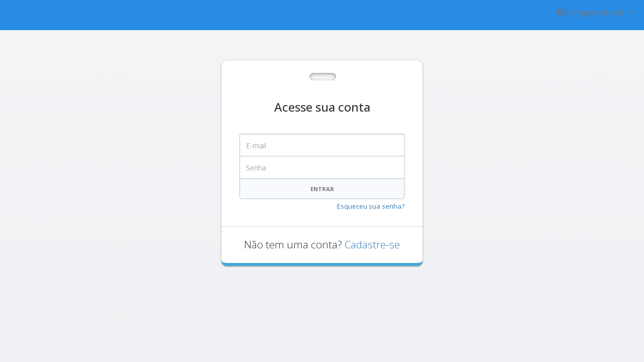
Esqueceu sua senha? (371, 206)
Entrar (322, 189)
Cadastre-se (372, 244)
